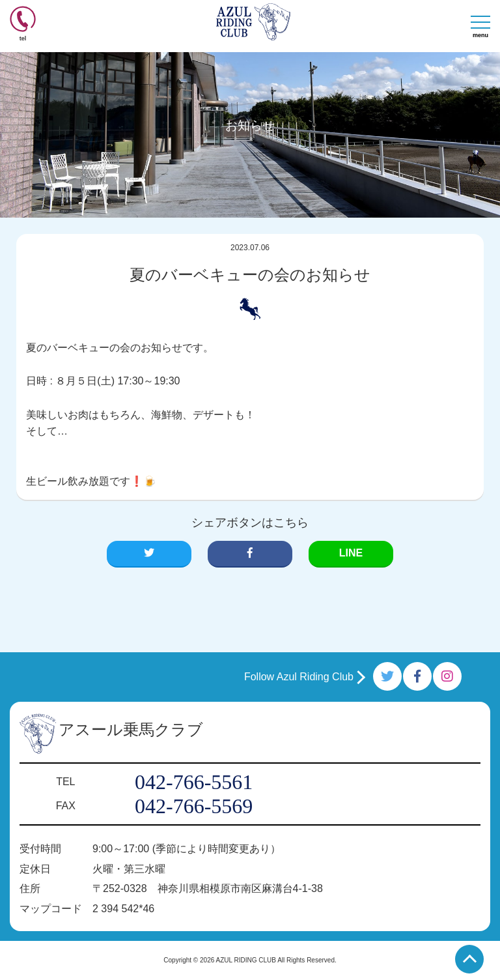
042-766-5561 (194, 782)
